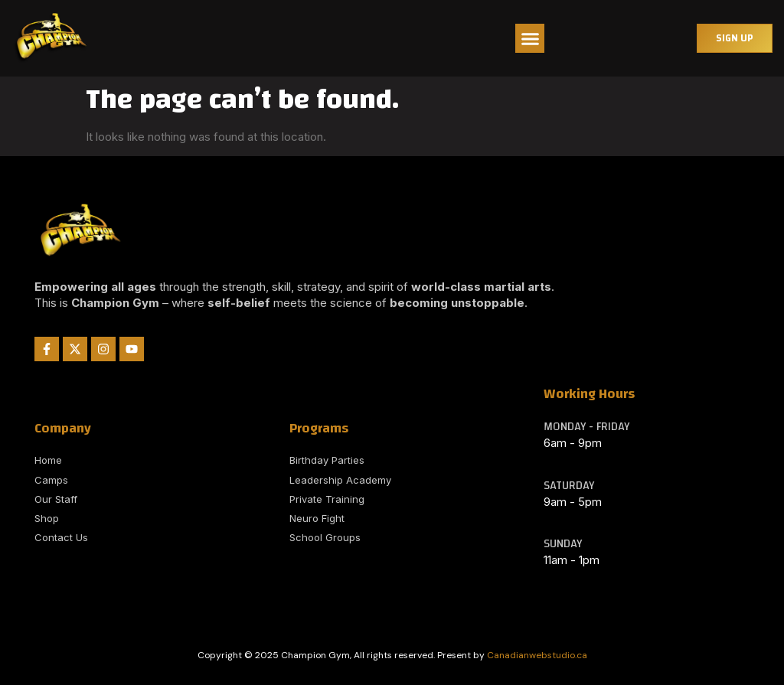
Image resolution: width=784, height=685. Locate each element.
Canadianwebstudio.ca (537, 655)
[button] (530, 38)
